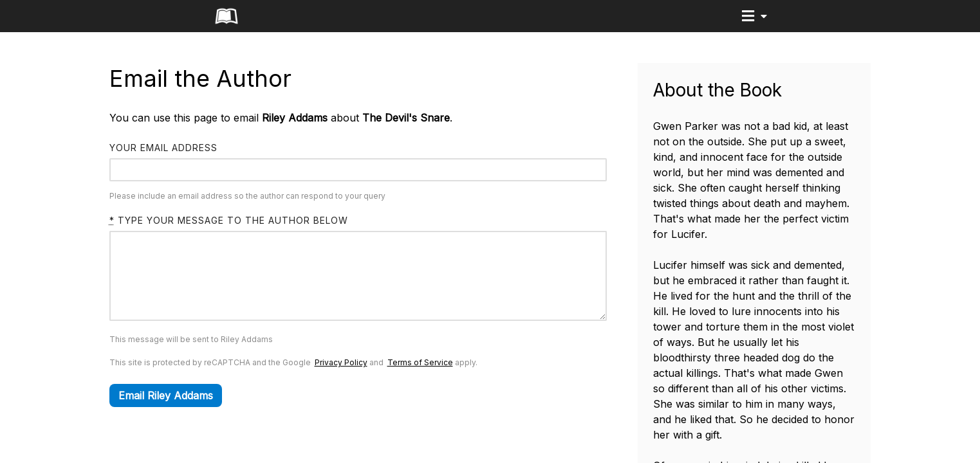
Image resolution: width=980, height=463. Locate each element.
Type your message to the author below (229, 220)
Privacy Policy (341, 382)
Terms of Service (420, 382)
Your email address (163, 148)
